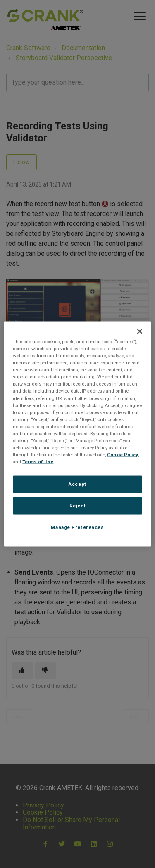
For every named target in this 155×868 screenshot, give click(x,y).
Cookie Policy (123, 455)
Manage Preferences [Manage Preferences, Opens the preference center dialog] (77, 527)
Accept (77, 484)
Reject (77, 506)
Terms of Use (38, 462)
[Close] (140, 332)
